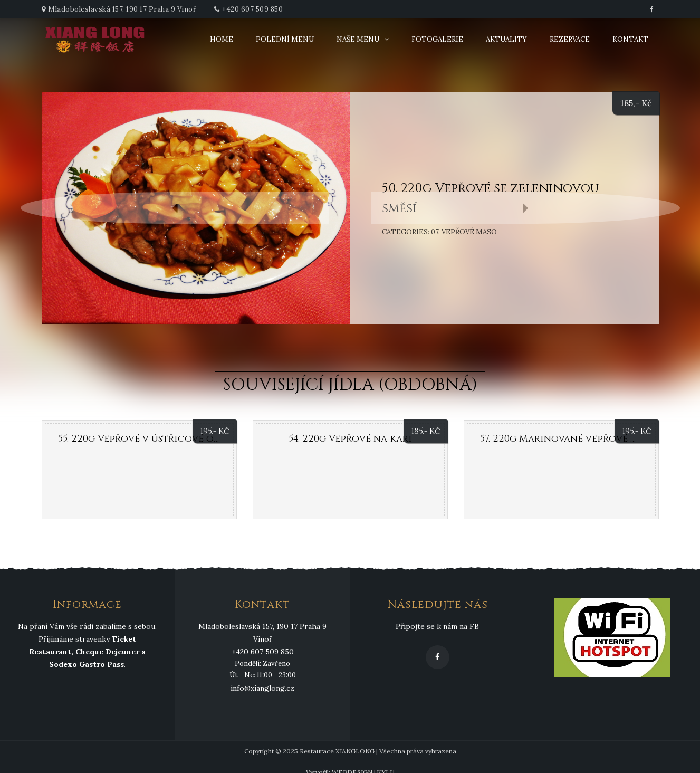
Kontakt (630, 39)
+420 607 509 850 (252, 9)
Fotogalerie (437, 39)
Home (222, 39)
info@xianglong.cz (262, 688)
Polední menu (285, 39)
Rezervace (570, 39)
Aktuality (506, 39)
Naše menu (358, 39)
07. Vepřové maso (464, 232)
